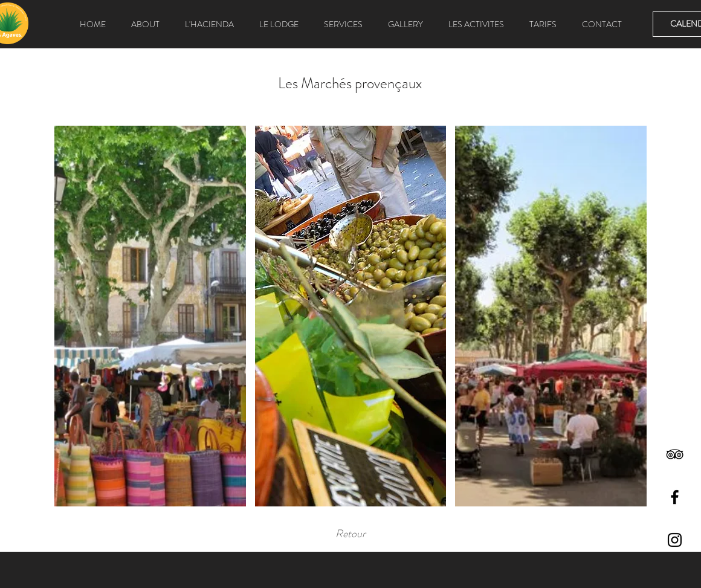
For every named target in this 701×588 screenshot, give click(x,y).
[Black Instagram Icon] (675, 540)
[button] (150, 316)
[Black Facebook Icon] (675, 497)
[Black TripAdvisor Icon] (675, 454)
